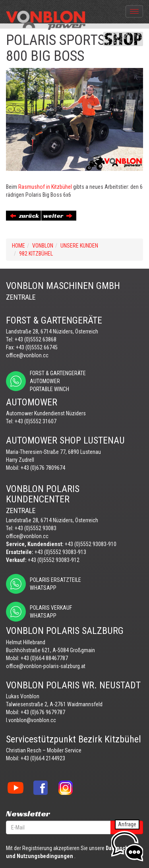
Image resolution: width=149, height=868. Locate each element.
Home (18, 246)
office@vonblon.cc (27, 355)
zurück (24, 216)
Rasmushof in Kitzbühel (45, 187)
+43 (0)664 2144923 (43, 758)
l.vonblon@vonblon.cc (31, 720)
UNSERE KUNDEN (79, 246)
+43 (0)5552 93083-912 (54, 560)
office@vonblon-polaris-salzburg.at (46, 666)
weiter (58, 216)
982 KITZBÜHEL (36, 254)
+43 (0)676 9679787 (43, 712)
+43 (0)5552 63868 (36, 339)
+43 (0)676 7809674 (43, 468)
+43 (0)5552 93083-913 (60, 552)
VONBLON (43, 246)
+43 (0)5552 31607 (36, 421)
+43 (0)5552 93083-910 (91, 544)
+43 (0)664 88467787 (44, 658)
